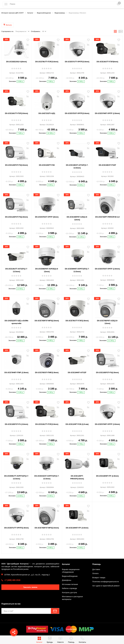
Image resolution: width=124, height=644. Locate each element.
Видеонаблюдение (70, 576)
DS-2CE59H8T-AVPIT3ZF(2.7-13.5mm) (77, 270)
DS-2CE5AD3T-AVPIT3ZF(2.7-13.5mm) (47, 477)
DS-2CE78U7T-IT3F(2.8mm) (77, 321)
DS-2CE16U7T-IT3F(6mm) (107, 62)
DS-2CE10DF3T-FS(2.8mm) (107, 372)
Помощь (97, 564)
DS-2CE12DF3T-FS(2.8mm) (16, 217)
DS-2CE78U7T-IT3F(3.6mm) (47, 62)
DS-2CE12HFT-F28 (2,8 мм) (77, 424)
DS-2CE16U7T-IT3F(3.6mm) (16, 113)
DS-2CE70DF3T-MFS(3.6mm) (47, 528)
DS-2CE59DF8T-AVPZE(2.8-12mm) (47, 270)
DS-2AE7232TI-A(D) (47, 113)
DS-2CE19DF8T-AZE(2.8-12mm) (77, 218)
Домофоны (67, 580)
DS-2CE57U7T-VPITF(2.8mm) (16, 528)
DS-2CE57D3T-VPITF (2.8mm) (107, 269)
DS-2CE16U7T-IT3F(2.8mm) (47, 424)
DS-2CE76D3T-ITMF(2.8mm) (47, 372)
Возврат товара (99, 578)
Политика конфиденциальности (106, 582)
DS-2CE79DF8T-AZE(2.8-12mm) (107, 322)
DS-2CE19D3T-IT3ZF (107, 165)
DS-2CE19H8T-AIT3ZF (77, 372)
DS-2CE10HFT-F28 (47, 165)
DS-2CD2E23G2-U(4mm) (16, 62)
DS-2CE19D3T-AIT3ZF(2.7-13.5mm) (77, 166)
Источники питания (70, 584)
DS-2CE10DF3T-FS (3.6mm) (16, 424)
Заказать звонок (30, 587)
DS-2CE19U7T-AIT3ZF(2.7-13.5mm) (16, 270)
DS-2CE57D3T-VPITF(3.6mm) (77, 113)
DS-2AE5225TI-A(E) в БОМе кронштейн (16, 322)
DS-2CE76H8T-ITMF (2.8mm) (16, 372)
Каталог (66, 564)
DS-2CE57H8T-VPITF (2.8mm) (107, 113)
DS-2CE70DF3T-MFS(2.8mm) (47, 321)
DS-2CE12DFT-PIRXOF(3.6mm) (77, 477)
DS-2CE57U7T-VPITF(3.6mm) (77, 62)
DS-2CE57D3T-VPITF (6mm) (47, 217)
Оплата (95, 573)
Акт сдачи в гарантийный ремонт (106, 586)
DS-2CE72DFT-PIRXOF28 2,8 (107, 217)
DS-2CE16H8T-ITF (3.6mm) (77, 528)
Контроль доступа (70, 592)
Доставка (96, 569)
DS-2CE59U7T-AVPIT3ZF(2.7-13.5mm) (16, 477)
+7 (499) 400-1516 (12, 580)
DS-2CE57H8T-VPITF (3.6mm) (107, 424)
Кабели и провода (70, 588)
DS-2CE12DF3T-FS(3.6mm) (16, 165)
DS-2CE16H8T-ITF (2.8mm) (107, 476)
